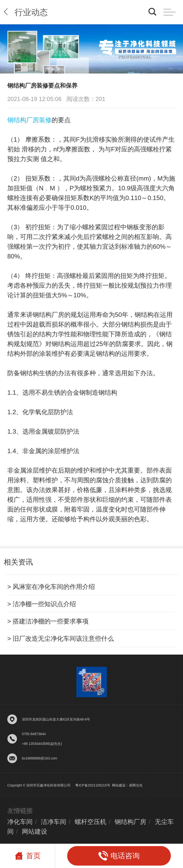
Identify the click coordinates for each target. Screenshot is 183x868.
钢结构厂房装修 (29, 120)
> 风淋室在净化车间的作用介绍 (51, 587)
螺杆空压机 (91, 822)
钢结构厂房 (130, 822)
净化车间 (20, 822)
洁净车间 (54, 822)
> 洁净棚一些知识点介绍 (42, 604)
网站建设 (119, 785)
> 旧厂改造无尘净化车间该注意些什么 (61, 639)
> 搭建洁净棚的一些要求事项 (48, 621)
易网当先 (136, 785)
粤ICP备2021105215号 (93, 785)
